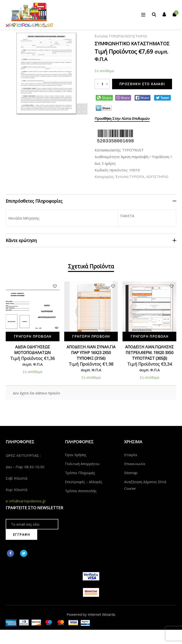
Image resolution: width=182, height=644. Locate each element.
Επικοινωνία (135, 464)
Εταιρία (131, 455)
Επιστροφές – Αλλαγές (84, 482)
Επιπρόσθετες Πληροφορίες (34, 201)
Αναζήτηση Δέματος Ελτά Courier (145, 485)
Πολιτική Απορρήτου (82, 464)
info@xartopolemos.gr (28, 501)
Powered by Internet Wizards (91, 614)
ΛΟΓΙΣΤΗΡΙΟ (136, 36)
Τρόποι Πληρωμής (80, 473)
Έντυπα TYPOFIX (109, 36)
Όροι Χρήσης (76, 455)
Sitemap (131, 473)
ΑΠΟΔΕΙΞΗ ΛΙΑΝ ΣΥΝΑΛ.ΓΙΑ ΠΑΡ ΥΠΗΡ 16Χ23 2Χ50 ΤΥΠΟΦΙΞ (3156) (91, 353)
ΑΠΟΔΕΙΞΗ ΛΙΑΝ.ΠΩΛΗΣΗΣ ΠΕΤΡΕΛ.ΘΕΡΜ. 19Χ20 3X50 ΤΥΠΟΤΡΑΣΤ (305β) (149, 353)
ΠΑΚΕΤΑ (127, 216)
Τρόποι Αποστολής (81, 491)
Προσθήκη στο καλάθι (142, 84)
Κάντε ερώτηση (21, 240)
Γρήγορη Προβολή (33, 336)
